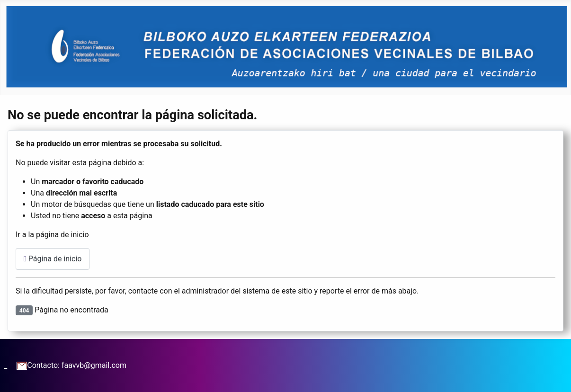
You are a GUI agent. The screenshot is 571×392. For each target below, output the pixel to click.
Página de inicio (53, 259)
